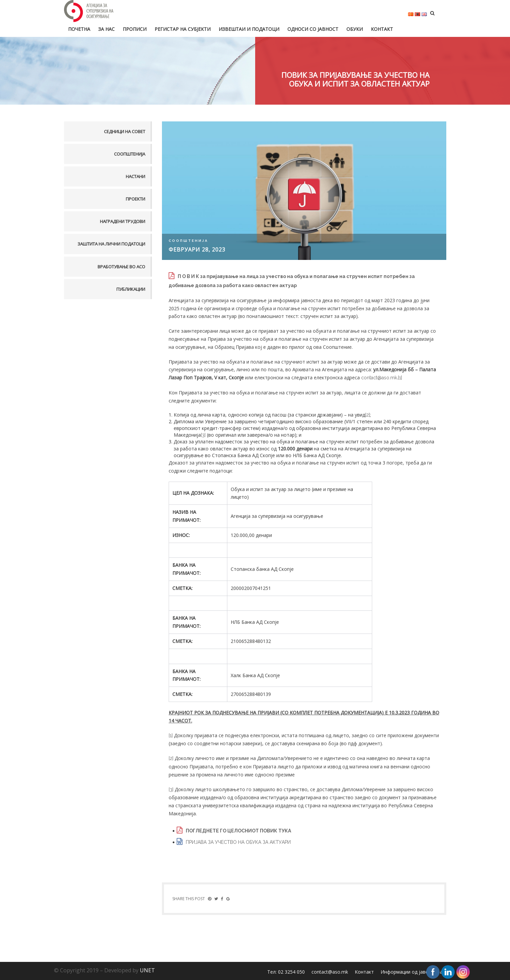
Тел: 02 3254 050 (286, 972)
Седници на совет (125, 131)
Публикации (131, 289)
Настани (135, 176)
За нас (106, 29)
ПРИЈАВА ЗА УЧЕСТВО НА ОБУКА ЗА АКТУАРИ (238, 842)
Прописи (135, 29)
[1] (400, 378)
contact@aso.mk (379, 378)
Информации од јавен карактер (417, 972)
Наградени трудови (123, 221)
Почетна (79, 29)
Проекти (135, 199)
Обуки (355, 29)
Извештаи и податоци (249, 29)
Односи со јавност (313, 29)
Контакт (382, 29)
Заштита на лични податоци (111, 244)
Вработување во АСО (121, 267)
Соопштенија (130, 154)
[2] (367, 415)
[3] (203, 435)
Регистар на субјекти (183, 29)
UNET (147, 970)
